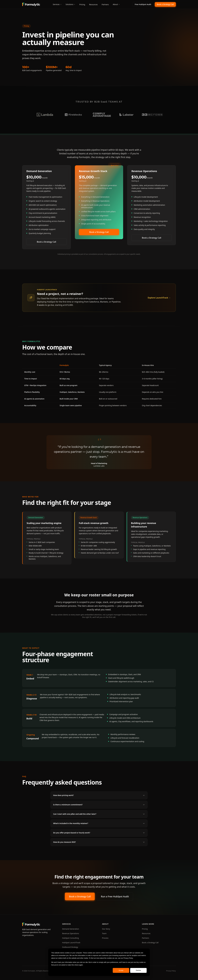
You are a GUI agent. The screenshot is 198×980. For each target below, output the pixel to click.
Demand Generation (71, 929)
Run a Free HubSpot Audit (115, 897)
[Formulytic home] (31, 4)
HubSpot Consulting (70, 938)
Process (105, 938)
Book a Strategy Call (165, 4)
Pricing (82, 4)
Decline (138, 970)
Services (57, 4)
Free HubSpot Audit (143, 4)
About (116, 4)
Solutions (71, 4)
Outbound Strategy (70, 947)
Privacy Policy (171, 971)
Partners (105, 4)
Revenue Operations (71, 933)
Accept (121, 970)
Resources (93, 4)
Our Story (106, 929)
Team (104, 933)
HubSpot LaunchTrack (71, 943)
